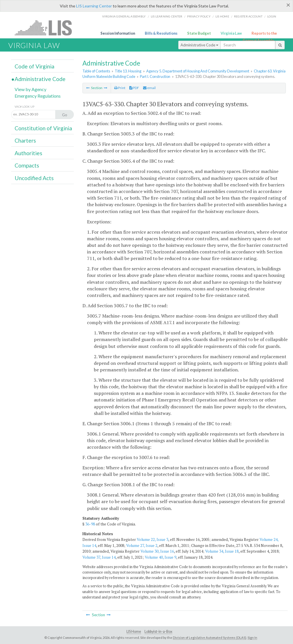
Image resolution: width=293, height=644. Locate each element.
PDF (134, 88)
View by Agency (30, 89)
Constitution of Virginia (43, 128)
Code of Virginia (34, 66)
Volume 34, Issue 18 (222, 551)
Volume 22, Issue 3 (153, 539)
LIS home (222, 16)
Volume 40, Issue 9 (161, 557)
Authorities (28, 153)
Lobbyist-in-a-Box (158, 632)
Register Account (248, 16)
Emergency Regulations (38, 96)
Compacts (27, 165)
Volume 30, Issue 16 (157, 551)
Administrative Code (199, 45)
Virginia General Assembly (124, 16)
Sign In (252, 638)
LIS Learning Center (94, 6)
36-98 (90, 524)
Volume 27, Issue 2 (142, 545)
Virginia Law (231, 33)
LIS (46, 28)
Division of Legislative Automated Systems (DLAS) (210, 638)
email (149, 88)
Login (272, 16)
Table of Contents (96, 71)
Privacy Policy (199, 16)
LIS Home (134, 632)
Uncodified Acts (34, 178)
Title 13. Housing (128, 71)
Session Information (118, 33)
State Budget (199, 33)
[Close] (288, 5)
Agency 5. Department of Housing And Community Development (198, 71)
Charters (25, 140)
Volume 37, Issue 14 (99, 557)
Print (120, 88)
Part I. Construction (155, 76)
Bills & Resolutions (161, 33)
